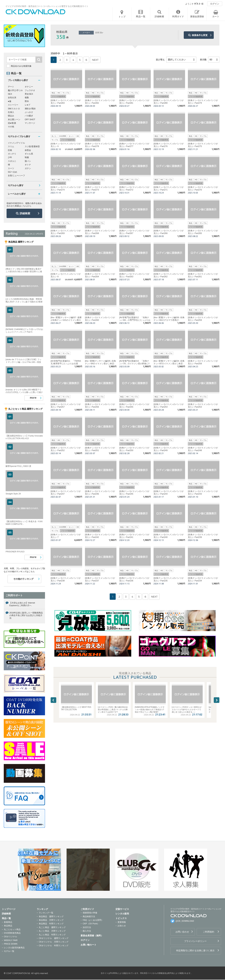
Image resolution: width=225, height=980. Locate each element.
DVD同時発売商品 (12, 933)
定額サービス (122, 909)
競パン (28, 161)
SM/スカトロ (14, 109)
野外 (27, 101)
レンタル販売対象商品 (14, 948)
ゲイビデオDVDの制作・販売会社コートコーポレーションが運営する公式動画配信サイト (47, 6)
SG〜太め (12, 172)
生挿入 (11, 112)
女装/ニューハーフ (16, 175)
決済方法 (87, 927)
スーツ (11, 168)
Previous (53, 700)
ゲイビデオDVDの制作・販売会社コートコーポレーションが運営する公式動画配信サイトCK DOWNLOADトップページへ (36, 12)
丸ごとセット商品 (12, 929)
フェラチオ (30, 90)
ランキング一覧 (46, 913)
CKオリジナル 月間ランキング (54, 942)
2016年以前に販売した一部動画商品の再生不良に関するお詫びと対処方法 (26, 615)
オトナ (28, 165)
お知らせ (122, 926)
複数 (27, 97)
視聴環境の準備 (90, 913)
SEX (10, 94)
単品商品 (8, 926)
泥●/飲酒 (12, 123)
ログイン (215, 4)
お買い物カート (88, 945)
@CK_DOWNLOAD (185, 921)
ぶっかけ (29, 112)
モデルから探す (16, 185)
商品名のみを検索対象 (21, 66)
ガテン (28, 168)
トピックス (121, 918)
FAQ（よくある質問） (93, 920)
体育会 (28, 150)
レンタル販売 (122, 914)
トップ (122, 17)
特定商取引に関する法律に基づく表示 (195, 951)
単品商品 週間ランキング (51, 916)
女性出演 (12, 97)
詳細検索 (25, 213)
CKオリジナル (10, 937)
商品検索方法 (89, 916)
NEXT (95, 60)
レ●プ (27, 105)
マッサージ (30, 123)
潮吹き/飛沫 (30, 109)
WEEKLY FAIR (11, 940)
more (33, 398)
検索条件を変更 (200, 35)
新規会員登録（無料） (92, 936)
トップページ (9, 909)
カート (216, 16)
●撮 (10, 101)
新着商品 (8, 922)
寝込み (11, 116)
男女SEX (29, 94)
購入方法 (87, 931)
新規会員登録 (197, 16)
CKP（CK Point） (91, 924)
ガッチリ (12, 154)
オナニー (29, 87)
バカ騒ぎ (29, 116)
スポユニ (12, 161)
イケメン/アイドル (16, 143)
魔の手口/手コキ (15, 90)
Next (217, 700)
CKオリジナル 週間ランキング (54, 938)
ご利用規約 (208, 932)
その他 (11, 127)
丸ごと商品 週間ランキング (52, 927)
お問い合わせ (182, 932)
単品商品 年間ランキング (51, 924)
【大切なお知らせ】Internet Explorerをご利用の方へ (22, 604)
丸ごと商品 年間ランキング (52, 935)
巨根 (10, 150)
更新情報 (122, 922)
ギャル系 (29, 154)
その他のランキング (23, 579)
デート (11, 87)
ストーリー (13, 105)
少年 (10, 157)
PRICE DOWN (11, 944)
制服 (27, 157)
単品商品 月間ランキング (51, 920)
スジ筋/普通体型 (32, 146)
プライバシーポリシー (195, 941)
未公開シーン (14, 119)
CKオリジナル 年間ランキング (54, 946)
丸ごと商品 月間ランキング (52, 931)
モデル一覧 (9, 951)
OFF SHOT (30, 119)
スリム (11, 146)
